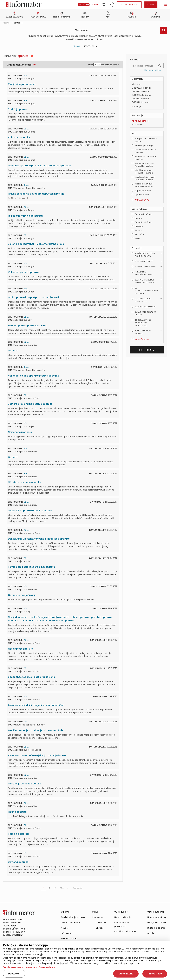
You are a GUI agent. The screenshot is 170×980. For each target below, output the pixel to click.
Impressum (31, 967)
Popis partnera (47, 967)
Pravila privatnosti (13, 967)
